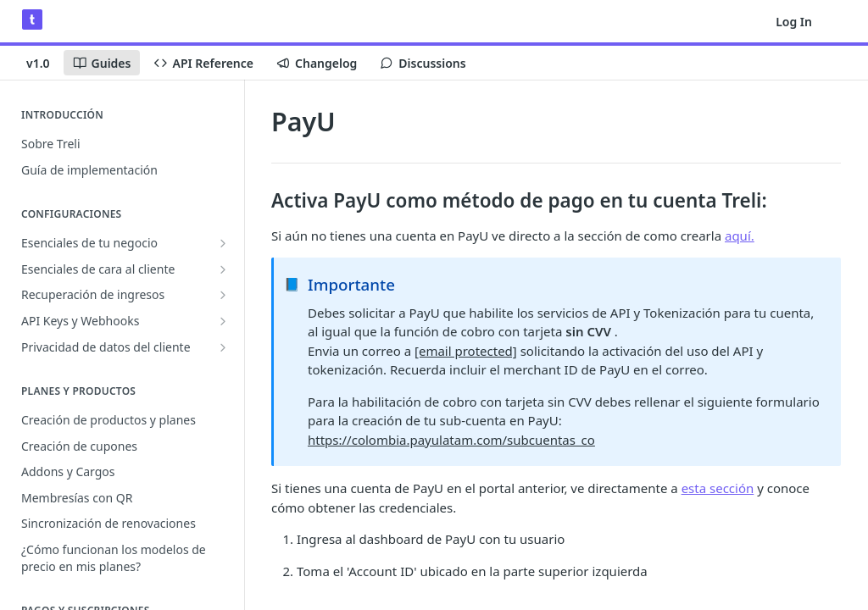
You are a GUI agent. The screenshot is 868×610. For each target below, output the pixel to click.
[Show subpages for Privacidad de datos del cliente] (223, 347)
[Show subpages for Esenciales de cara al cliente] (223, 269)
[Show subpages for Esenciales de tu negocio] (223, 243)
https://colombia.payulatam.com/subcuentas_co (451, 440)
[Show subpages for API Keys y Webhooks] (223, 321)
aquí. (740, 236)
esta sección (718, 488)
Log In (794, 22)
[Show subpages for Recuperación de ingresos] (223, 295)
